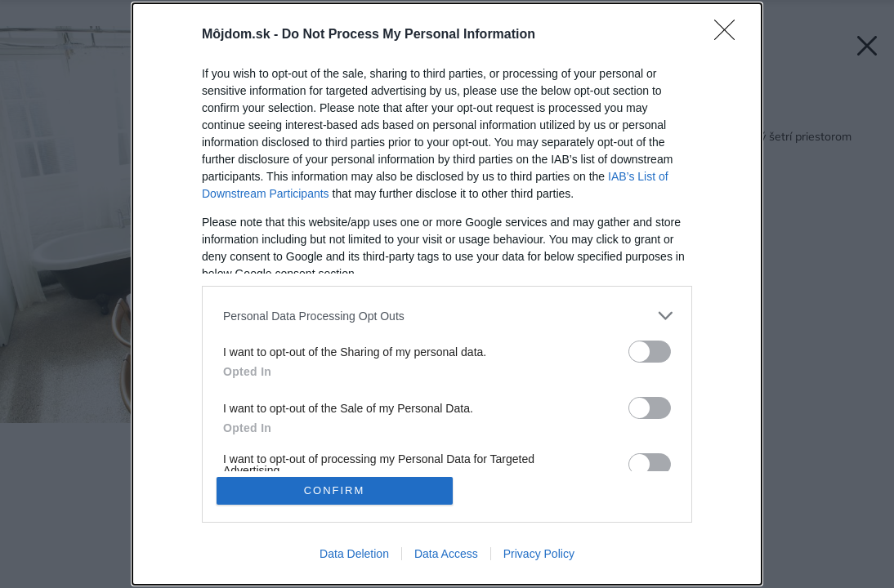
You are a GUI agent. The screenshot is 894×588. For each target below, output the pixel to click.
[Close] (730, 35)
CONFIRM (335, 490)
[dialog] (447, 294)
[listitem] (447, 316)
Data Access (446, 554)
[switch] (650, 352)
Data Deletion (354, 554)
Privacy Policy (539, 554)
